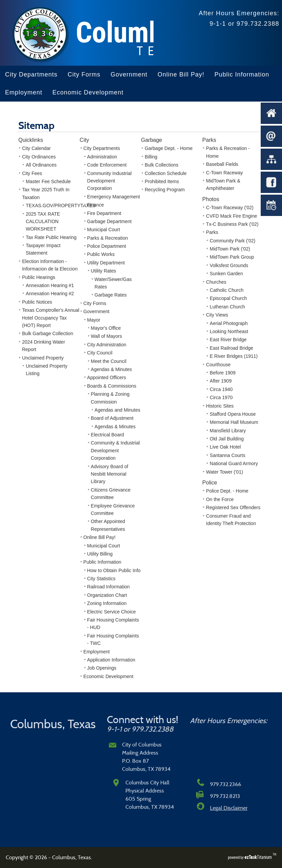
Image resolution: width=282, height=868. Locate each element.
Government (129, 74)
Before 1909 (222, 373)
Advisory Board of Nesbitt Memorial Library (110, 474)
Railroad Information (109, 587)
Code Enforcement (107, 165)
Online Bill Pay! (181, 74)
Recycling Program (165, 190)
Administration (102, 157)
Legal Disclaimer (229, 808)
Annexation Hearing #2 (50, 294)
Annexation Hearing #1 (50, 285)
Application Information (111, 660)
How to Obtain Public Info (114, 570)
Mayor (94, 320)
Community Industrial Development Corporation (110, 181)
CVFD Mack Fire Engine (231, 216)
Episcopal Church (228, 298)
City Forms (84, 74)
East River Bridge (228, 340)
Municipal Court (104, 230)
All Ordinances (41, 165)
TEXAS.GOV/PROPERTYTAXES (61, 205)
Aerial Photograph (229, 323)
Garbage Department (110, 221)
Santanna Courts (227, 455)
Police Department (107, 246)
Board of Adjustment (112, 418)
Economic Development (88, 92)
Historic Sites (220, 406)
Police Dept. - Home (227, 491)
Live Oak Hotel (225, 447)
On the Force (220, 499)
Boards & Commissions (112, 386)
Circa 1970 (221, 397)
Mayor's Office (106, 328)
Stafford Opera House (233, 414)
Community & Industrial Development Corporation (115, 450)
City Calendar (36, 148)
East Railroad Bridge (231, 348)
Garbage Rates (111, 295)
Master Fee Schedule (48, 181)
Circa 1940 (221, 389)
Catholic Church (227, 290)
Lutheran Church (227, 307)
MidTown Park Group (232, 257)
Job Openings (102, 668)
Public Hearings (39, 277)
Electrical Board (108, 435)
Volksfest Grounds (229, 265)
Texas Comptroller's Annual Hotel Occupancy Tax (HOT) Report (51, 318)
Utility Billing (100, 554)
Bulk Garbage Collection (48, 333)
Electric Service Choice (112, 612)
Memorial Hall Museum (234, 422)
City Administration (107, 345)
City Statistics (101, 579)
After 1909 (221, 381)
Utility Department (106, 263)
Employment (24, 92)
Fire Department (104, 213)
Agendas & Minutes (111, 369)
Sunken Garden (226, 274)
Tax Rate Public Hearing (51, 237)
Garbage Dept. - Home (169, 148)
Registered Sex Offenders (233, 507)
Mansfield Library (228, 431)
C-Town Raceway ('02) (230, 208)
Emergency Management (114, 197)
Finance (96, 205)
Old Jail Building (227, 439)
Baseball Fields (222, 164)
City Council (100, 353)
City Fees (32, 173)
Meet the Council (109, 361)
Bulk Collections (162, 165)
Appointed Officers (107, 377)
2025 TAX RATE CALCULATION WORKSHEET (43, 222)
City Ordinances (39, 157)
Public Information (242, 74)
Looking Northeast (229, 331)
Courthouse (218, 365)
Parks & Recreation (108, 238)
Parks (212, 232)
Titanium (259, 857)
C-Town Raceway (224, 173)
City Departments (31, 74)
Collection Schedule (166, 173)
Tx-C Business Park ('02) (232, 224)
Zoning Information (107, 603)
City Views (217, 315)
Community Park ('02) (232, 241)
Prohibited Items (162, 181)
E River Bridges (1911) (234, 356)
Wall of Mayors (107, 336)
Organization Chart (107, 595)
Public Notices (37, 302)
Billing (151, 157)
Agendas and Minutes (117, 410)
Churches (216, 282)
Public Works (101, 254)
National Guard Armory (234, 463)
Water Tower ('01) (224, 472)
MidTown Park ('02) (230, 249)
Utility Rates (104, 271)
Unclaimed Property (43, 358)
